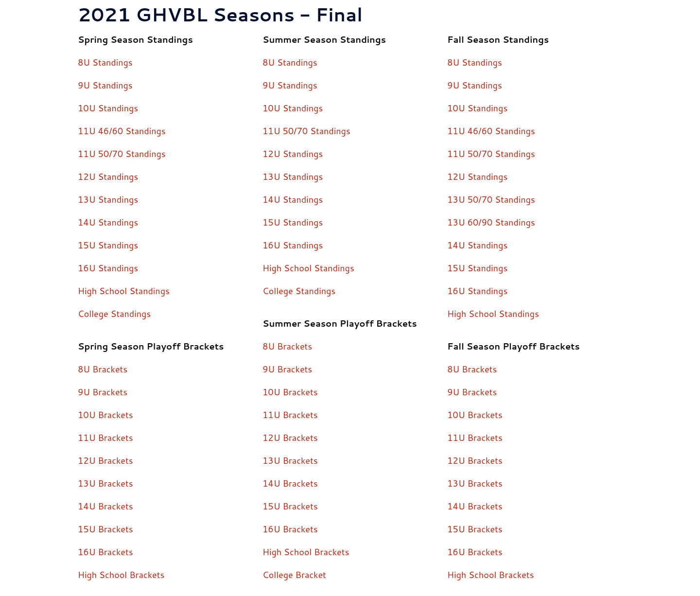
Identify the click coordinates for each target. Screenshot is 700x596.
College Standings (114, 314)
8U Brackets (103, 369)
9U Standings (105, 85)
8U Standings (105, 62)
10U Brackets (105, 415)
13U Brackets (105, 483)
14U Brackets (105, 506)
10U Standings (108, 108)
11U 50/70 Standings (122, 154)
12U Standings (108, 176)
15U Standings (108, 245)
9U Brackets (103, 392)
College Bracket (295, 575)
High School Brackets (121, 575)
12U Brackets (105, 460)
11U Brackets (105, 438)
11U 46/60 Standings (122, 131)
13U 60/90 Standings (491, 222)
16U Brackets (105, 552)
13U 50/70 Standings (491, 199)
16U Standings (108, 268)
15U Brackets (105, 529)
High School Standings (124, 291)
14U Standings (108, 222)
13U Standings (108, 199)
